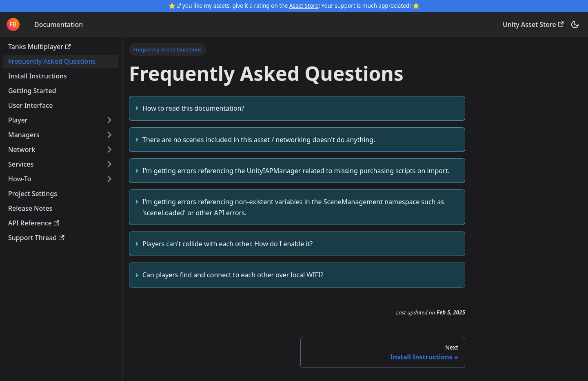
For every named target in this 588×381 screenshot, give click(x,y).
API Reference (34, 223)
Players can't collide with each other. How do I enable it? (227, 244)
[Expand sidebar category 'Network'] (109, 149)
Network (22, 149)
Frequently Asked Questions (52, 61)
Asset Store (304, 6)
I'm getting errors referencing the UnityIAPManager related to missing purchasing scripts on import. (296, 171)
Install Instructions (38, 76)
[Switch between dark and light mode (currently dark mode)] (575, 25)
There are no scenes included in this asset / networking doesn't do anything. (259, 140)
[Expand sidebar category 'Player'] (109, 120)
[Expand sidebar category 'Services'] (109, 164)
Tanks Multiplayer (39, 47)
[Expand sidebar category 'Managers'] (109, 135)
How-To (20, 179)
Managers (24, 135)
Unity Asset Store (533, 25)
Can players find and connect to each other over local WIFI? (233, 275)
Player (18, 120)
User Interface (30, 105)
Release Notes (30, 208)
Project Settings (33, 194)
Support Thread (36, 238)
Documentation (59, 25)
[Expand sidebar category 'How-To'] (109, 179)
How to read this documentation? (193, 108)
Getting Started (32, 91)
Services (21, 164)
